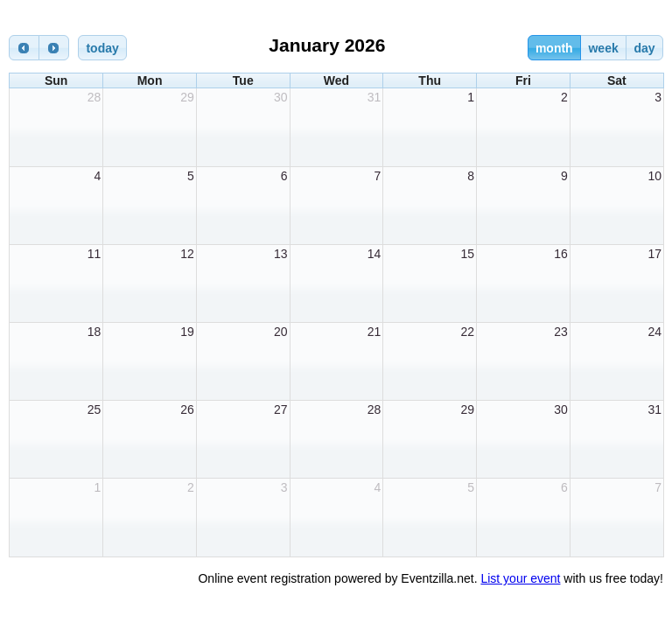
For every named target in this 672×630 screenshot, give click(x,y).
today (102, 48)
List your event (520, 578)
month (554, 48)
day (644, 48)
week (603, 48)
